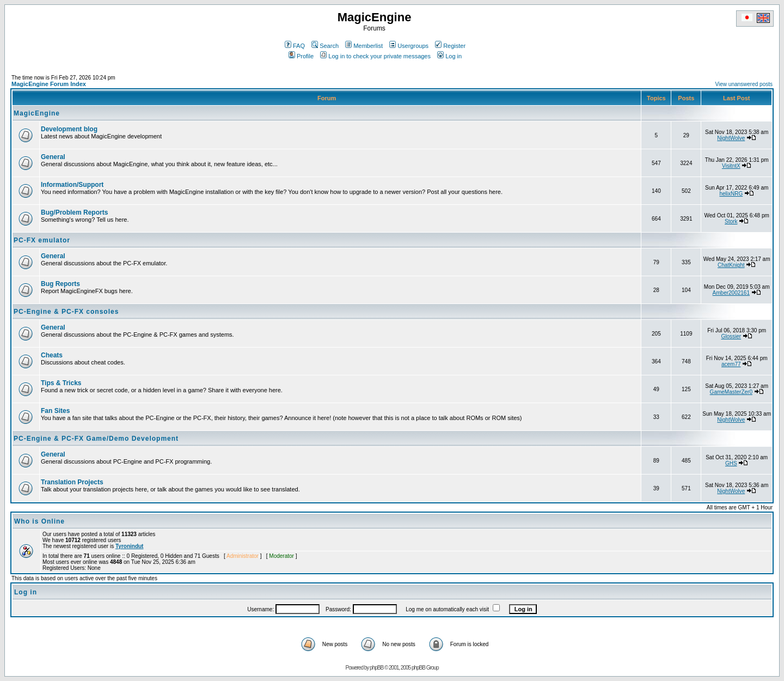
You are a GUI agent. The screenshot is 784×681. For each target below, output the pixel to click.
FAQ (295, 46)
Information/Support (72, 185)
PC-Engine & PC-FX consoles (66, 312)
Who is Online (39, 521)
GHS (731, 463)
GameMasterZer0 (731, 392)
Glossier (731, 336)
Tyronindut (129, 546)
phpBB (376, 668)
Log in (449, 56)
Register (450, 46)
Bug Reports (60, 284)
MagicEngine (37, 113)
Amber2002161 (731, 293)
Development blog (69, 129)
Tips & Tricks (61, 383)
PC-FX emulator (42, 240)
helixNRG (731, 194)
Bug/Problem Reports (74, 212)
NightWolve (731, 138)
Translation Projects (72, 482)
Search (325, 46)
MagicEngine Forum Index (49, 84)
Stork (731, 221)
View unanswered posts (744, 84)
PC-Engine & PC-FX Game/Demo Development (96, 439)
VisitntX (731, 166)
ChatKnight (731, 265)
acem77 (731, 364)
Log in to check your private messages (375, 56)
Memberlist (364, 46)
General (53, 157)
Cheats (52, 355)
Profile (301, 56)
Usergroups (409, 46)
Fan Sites (55, 411)
